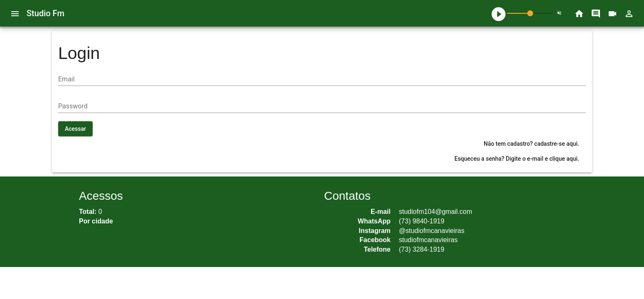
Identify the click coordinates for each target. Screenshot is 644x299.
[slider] (530, 13)
